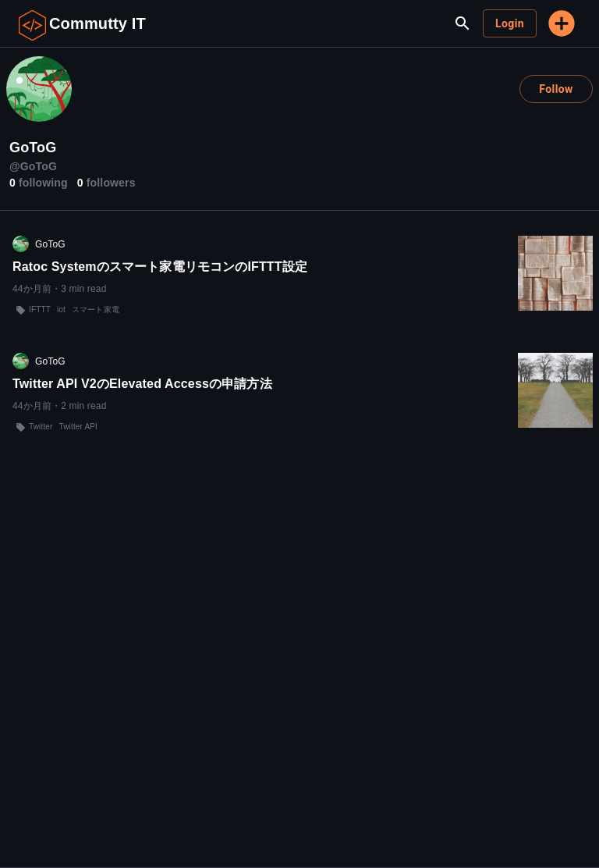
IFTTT (40, 309)
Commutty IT (97, 23)
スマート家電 (96, 309)
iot (61, 309)
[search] (463, 23)
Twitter (41, 427)
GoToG (50, 244)
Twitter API (78, 427)
